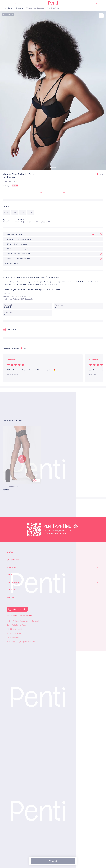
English (11, 598)
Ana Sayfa (8, 8)
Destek (10, 575)
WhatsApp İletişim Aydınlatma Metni (22, 642)
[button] (50, 167)
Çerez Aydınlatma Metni (16, 625)
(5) (101, 174)
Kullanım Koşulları (14, 633)
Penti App (11, 590)
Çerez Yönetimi (13, 637)
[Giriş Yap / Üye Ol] (96, 3)
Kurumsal (12, 567)
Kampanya (19, 8)
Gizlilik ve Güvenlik (14, 629)
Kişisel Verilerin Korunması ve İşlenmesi (23, 621)
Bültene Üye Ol (19, 609)
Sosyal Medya (13, 582)
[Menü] (4, 3)
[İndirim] (16, 3)
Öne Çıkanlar (13, 560)
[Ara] (10, 3)
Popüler (11, 552)
